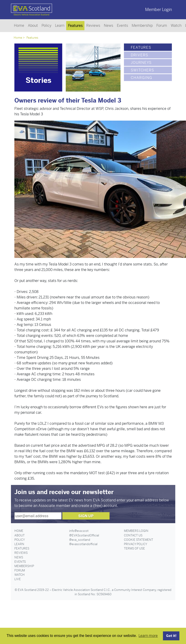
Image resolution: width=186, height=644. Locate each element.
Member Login (158, 9)
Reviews (93, 26)
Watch (176, 26)
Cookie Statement (139, 540)
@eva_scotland (80, 540)
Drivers (139, 55)
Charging (141, 78)
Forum (162, 26)
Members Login (136, 531)
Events (122, 26)
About (33, 26)
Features (75, 26)
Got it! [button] (171, 636)
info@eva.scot (79, 531)
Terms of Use (134, 548)
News (109, 26)
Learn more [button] (148, 636)
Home (19, 26)
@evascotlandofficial (83, 544)
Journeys (141, 63)
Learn (60, 26)
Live (18, 579)
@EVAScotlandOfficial (84, 535)
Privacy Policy (136, 544)
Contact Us (133, 535)
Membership (142, 26)
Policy (46, 26)
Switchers (142, 70)
